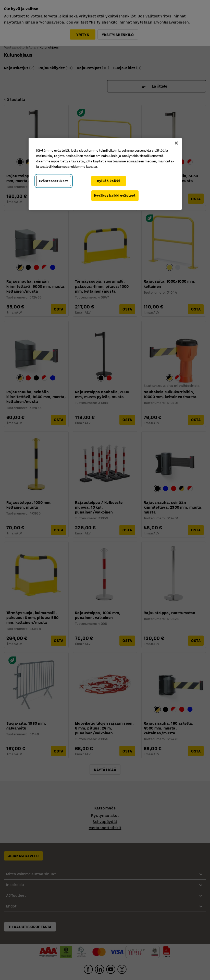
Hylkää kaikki (108, 181)
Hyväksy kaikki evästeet (115, 195)
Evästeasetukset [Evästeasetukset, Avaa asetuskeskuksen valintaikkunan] (54, 181)
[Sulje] (176, 143)
